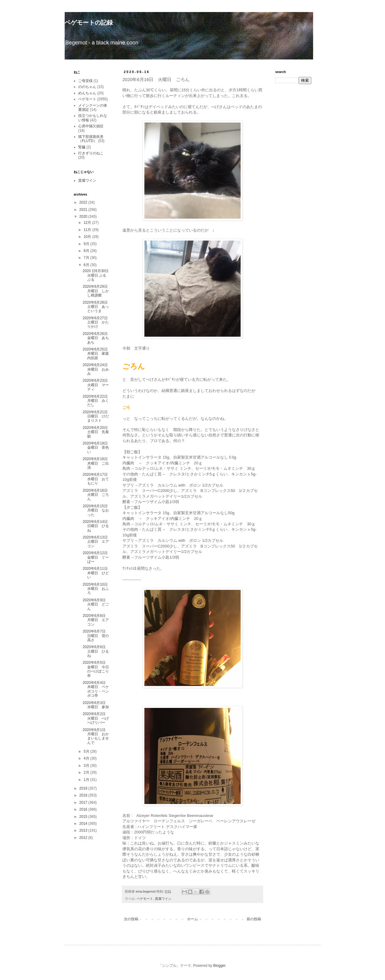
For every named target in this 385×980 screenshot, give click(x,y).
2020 (84, 217)
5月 (87, 751)
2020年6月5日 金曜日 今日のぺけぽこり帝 (96, 669)
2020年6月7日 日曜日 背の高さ (96, 636)
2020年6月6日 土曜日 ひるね (96, 651)
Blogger (219, 966)
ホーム (192, 919)
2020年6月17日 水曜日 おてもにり (96, 479)
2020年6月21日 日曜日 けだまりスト (97, 416)
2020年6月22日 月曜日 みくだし (97, 401)
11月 (88, 230)
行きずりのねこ (91, 153)
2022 (84, 202)
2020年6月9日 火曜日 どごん (96, 604)
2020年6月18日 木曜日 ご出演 (97, 463)
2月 (87, 772)
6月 (87, 265)
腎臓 (82, 147)
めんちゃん (87, 93)
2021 (84, 210)
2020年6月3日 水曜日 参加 (96, 705)
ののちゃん (87, 87)
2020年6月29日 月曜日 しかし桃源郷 (97, 291)
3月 (87, 766)
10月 (88, 237)
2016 (84, 809)
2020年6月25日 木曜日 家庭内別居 (97, 354)
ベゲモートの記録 (89, 23)
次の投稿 (131, 919)
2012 (84, 838)
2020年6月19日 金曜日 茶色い (97, 448)
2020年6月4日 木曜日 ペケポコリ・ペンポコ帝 (96, 689)
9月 (87, 244)
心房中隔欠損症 (91, 126)
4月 (87, 758)
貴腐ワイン (163, 899)
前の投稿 (254, 919)
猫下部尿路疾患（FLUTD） (91, 139)
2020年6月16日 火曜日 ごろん (97, 495)
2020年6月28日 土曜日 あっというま (97, 307)
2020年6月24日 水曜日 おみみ (97, 369)
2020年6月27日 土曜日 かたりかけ (97, 322)
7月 (87, 258)
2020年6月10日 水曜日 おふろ (97, 589)
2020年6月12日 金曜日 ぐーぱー (97, 557)
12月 (88, 223)
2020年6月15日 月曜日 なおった (97, 510)
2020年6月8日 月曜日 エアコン (96, 620)
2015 (84, 817)
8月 (87, 251)
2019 (84, 788)
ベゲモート (145, 899)
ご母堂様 (85, 81)
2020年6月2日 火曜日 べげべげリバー (96, 718)
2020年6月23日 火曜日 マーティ (97, 385)
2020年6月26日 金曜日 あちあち (97, 338)
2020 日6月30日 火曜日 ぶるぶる (96, 275)
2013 (84, 830)
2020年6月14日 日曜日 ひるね (97, 526)
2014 (84, 824)
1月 (87, 780)
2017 (84, 803)
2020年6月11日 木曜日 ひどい (97, 573)
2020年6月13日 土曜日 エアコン (97, 542)
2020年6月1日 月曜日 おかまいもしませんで (96, 736)
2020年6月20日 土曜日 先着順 (97, 432)
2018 (84, 795)
